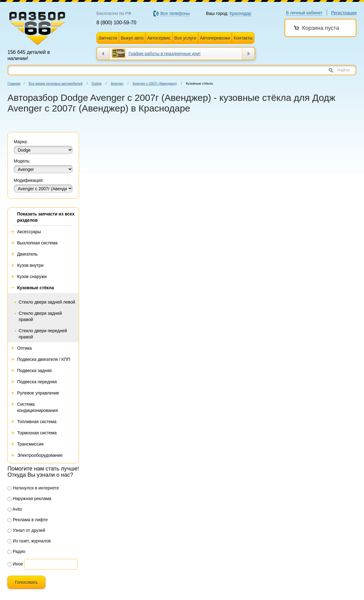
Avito (15, 509)
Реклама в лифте (28, 520)
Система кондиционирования (37, 407)
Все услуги (185, 38)
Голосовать (26, 582)
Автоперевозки (215, 38)
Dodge (96, 83)
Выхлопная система (37, 243)
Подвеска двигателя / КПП (44, 359)
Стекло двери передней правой (43, 334)
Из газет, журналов (29, 541)
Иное (15, 564)
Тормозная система (37, 433)
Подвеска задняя (34, 371)
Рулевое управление (38, 393)
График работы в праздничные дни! (165, 54)
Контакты (243, 38)
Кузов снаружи (32, 276)
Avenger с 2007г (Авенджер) (155, 83)
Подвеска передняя (37, 382)
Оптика (24, 348)
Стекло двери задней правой (40, 316)
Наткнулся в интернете (33, 488)
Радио (16, 551)
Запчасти (108, 38)
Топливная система (37, 422)
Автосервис (159, 38)
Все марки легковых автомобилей (56, 83)
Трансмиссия (30, 444)
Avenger (117, 83)
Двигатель (27, 254)
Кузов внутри (30, 265)
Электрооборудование (40, 455)
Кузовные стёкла (35, 288)
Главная (14, 83)
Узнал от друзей (26, 530)
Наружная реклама (29, 498)
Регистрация (344, 13)
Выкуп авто (132, 38)
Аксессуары (29, 232)
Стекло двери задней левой (47, 302)
